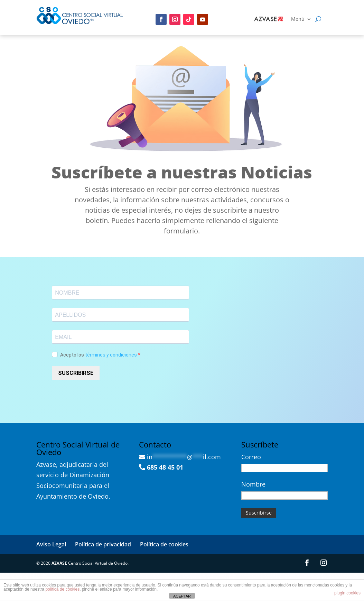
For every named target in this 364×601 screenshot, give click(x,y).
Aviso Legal (51, 544)
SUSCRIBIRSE (76, 373)
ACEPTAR (182, 596)
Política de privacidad (103, 544)
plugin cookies (347, 593)
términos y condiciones (111, 355)
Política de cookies (164, 544)
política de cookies (62, 589)
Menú (298, 19)
